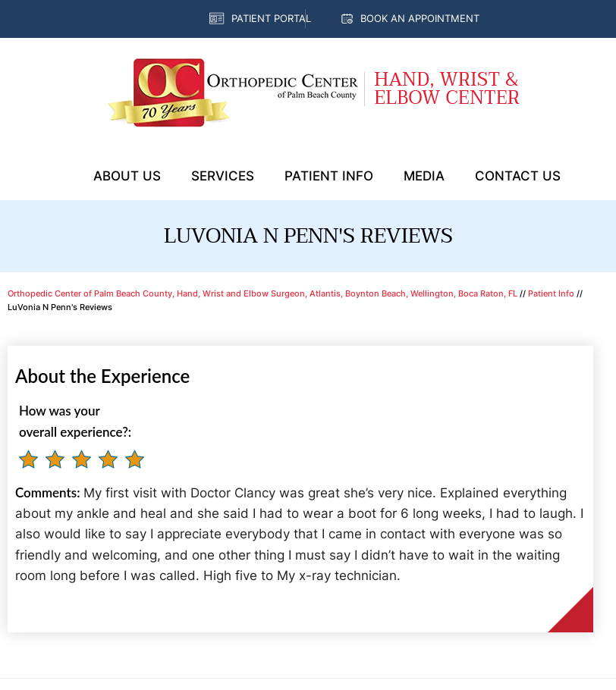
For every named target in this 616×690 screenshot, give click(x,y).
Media (424, 176)
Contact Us (518, 176)
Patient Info (329, 176)
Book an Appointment (420, 18)
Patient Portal (271, 18)
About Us (127, 176)
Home (59, 177)
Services (223, 176)
